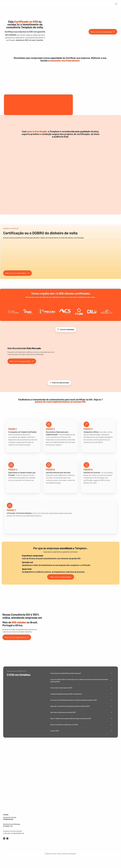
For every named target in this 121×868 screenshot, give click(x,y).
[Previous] (4, 199)
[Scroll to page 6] (62, 224)
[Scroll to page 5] (61, 224)
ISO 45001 (35, 834)
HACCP (44, 830)
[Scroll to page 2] (55, 224)
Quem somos (79, 826)
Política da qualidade (82, 832)
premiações (40, 4)
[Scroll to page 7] (64, 224)
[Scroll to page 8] (66, 224)
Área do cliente (80, 836)
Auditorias (32, 4)
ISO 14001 (35, 830)
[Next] (117, 199)
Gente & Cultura (59, 832)
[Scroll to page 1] (53, 224)
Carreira (99, 4)
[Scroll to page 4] (59, 224)
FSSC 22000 (45, 826)
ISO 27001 (35, 838)
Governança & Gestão (60, 840)
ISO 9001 (35, 826)
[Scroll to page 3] (57, 224)
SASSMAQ (44, 838)
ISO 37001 (44, 845)
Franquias (78, 829)
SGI (33, 841)
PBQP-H (44, 834)
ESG (43, 841)
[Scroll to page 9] (68, 224)
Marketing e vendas (60, 836)
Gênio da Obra (58, 844)
